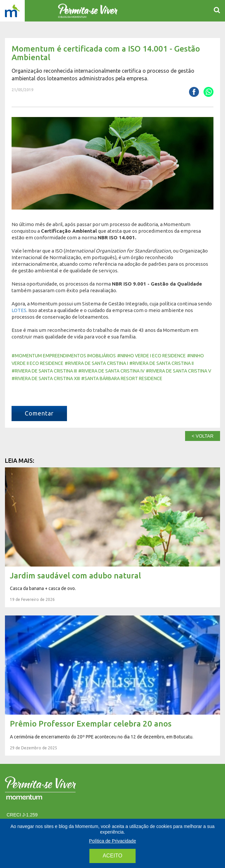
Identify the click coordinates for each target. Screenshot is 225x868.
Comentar (39, 413)
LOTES (19, 310)
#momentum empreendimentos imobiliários (64, 356)
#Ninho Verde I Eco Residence (151, 356)
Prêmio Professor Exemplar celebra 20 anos (112, 686)
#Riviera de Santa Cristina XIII (46, 378)
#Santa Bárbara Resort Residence (122, 378)
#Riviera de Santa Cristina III (44, 371)
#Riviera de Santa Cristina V (178, 371)
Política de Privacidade (112, 841)
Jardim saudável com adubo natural (112, 537)
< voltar (203, 436)
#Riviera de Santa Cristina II (161, 363)
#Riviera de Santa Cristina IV (111, 371)
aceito (112, 856)
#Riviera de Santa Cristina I (96, 363)
